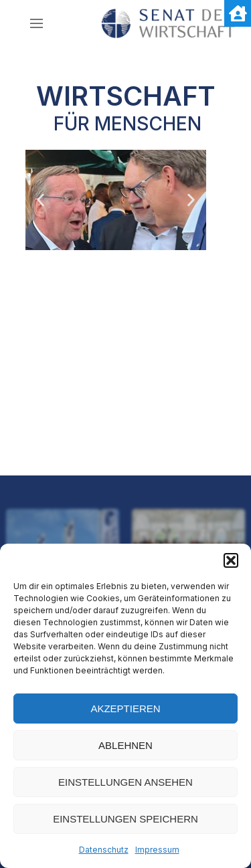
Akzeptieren (125, 709)
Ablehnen (125, 745)
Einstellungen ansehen (125, 782)
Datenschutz (104, 850)
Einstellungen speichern (125, 819)
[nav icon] (36, 23)
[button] (231, 560)
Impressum (157, 850)
